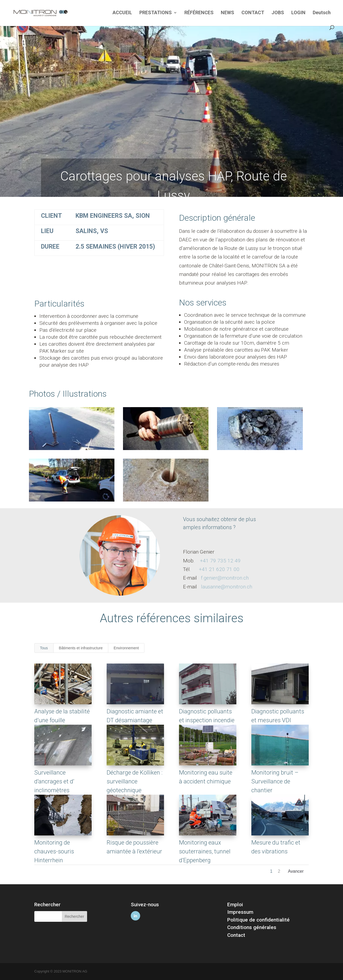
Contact (236, 935)
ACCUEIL (122, 13)
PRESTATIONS (156, 13)
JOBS (278, 13)
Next (296, 873)
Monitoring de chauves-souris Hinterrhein (54, 851)
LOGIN (298, 13)
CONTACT (253, 13)
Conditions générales (252, 927)
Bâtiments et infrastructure (81, 648)
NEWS (228, 13)
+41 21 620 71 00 (219, 569)
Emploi (235, 905)
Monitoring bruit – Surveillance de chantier (275, 781)
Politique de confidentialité (258, 920)
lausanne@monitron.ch (227, 587)
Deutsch (322, 13)
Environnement (126, 648)
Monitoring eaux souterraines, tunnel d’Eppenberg (204, 851)
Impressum (240, 912)
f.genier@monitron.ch (225, 578)
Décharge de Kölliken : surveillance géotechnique (134, 781)
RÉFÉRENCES (199, 13)
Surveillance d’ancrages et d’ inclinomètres (54, 781)
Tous (44, 648)
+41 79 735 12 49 (220, 561)
